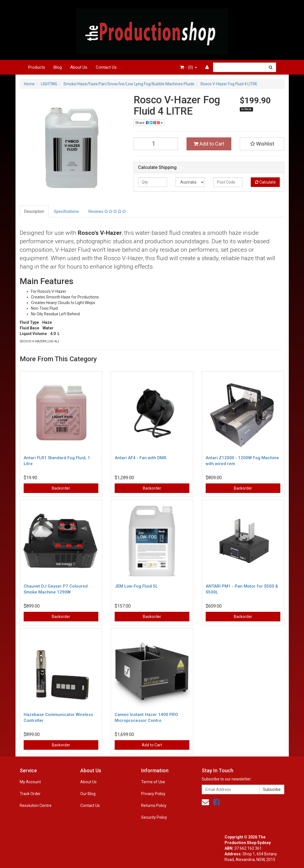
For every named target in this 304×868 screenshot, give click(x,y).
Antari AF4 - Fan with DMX (140, 458)
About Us (79, 67)
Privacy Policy (153, 794)
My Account (30, 782)
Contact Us (106, 67)
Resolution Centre (36, 805)
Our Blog (88, 794)
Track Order (30, 794)
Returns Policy (154, 805)
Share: (149, 123)
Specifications (66, 211)
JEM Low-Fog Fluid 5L (136, 586)
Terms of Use (153, 782)
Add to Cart (209, 144)
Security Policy (154, 817)
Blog (58, 67)
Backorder (61, 488)
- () (188, 67)
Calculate (265, 182)
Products (37, 67)
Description (34, 211)
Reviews (107, 211)
